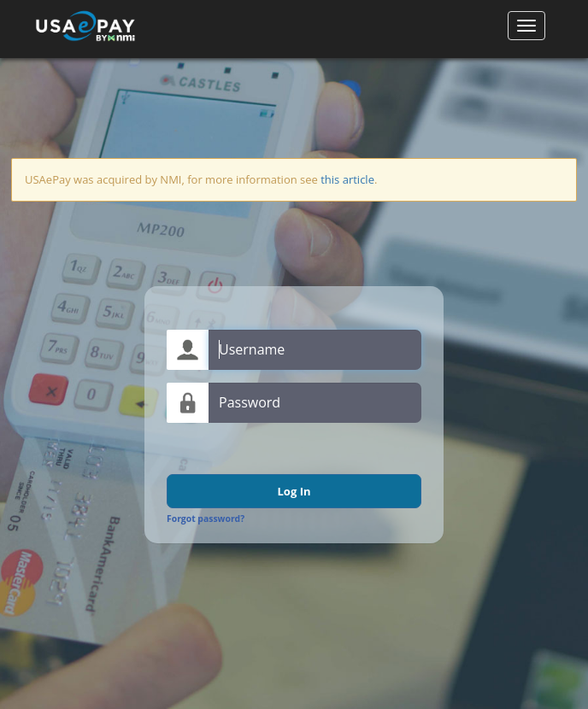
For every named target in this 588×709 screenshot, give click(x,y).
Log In (294, 491)
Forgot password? (206, 519)
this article (347, 179)
